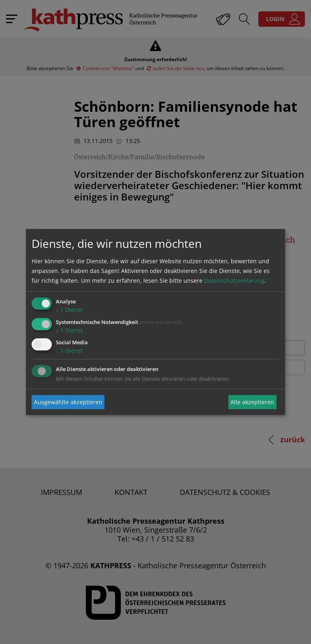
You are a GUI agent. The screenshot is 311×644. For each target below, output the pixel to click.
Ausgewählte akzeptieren (68, 402)
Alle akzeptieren (252, 402)
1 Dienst (69, 310)
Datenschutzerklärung (234, 280)
